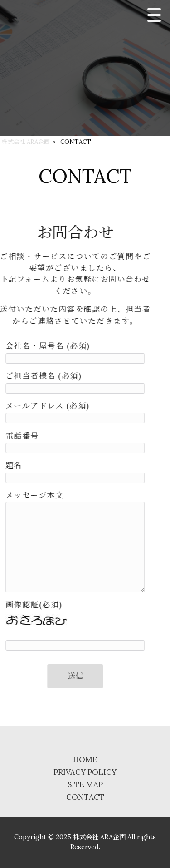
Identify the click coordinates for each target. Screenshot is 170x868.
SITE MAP (85, 784)
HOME (85, 759)
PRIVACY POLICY (85, 772)
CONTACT (85, 797)
